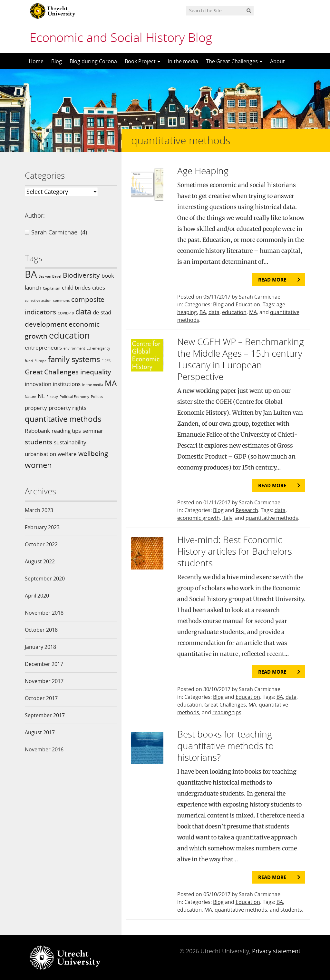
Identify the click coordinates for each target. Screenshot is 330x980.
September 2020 (45, 579)
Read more (272, 280)
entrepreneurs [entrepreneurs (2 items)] (43, 347)
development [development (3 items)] (46, 324)
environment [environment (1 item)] (74, 348)
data (214, 312)
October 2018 (41, 630)
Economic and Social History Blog (121, 37)
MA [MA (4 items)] (111, 383)
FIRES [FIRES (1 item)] (106, 361)
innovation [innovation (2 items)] (38, 384)
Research (247, 510)
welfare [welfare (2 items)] (67, 454)
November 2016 (44, 749)
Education (248, 304)
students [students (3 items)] (39, 442)
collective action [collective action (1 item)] (38, 301)
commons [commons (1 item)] (61, 301)
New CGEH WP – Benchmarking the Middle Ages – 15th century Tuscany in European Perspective (241, 359)
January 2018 (40, 647)
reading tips (227, 712)
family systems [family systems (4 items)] (74, 359)
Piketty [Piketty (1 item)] (52, 397)
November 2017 (44, 681)
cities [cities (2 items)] (99, 287)
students (291, 910)
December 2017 (44, 664)
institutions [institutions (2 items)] (67, 384)
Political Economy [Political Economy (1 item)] (74, 397)
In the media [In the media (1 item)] (93, 385)
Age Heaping (203, 171)
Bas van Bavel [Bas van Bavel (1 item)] (50, 276)
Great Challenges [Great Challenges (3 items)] (52, 372)
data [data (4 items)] (83, 311)
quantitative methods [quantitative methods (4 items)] (63, 419)
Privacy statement (276, 951)
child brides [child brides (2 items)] (76, 287)
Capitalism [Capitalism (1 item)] (52, 288)
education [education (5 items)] (69, 335)
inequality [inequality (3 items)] (96, 372)
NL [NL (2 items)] (41, 396)
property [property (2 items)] (36, 408)
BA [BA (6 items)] (31, 274)
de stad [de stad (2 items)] (102, 312)
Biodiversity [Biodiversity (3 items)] (81, 275)
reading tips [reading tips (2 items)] (66, 431)
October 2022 (41, 544)
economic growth (199, 518)
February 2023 (42, 527)
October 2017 (41, 698)
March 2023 (39, 510)
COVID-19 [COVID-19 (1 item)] (66, 313)
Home (36, 61)
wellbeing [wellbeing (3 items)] (93, 453)
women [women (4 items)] (38, 465)
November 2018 (44, 613)
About (277, 61)
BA (203, 312)
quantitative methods (272, 518)
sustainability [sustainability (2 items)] (70, 442)
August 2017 (40, 732)
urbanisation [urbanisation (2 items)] (40, 454)
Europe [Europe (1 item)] (40, 361)
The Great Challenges (234, 61)
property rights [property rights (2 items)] (68, 408)
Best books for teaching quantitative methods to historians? (225, 746)
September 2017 (45, 715)
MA (253, 312)
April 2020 (37, 596)
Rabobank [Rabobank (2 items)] (37, 431)
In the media (183, 61)
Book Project (142, 61)
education (234, 312)
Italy (227, 518)
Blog (57, 61)
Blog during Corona (93, 61)
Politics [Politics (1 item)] (97, 397)
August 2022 (40, 561)
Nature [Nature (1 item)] (30, 397)
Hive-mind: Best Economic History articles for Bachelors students (235, 551)
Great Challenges (225, 705)
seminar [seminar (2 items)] (93, 431)
